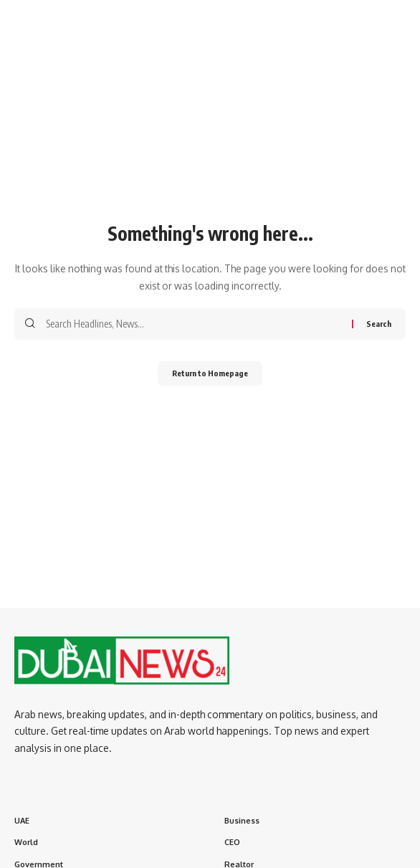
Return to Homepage (210, 373)
